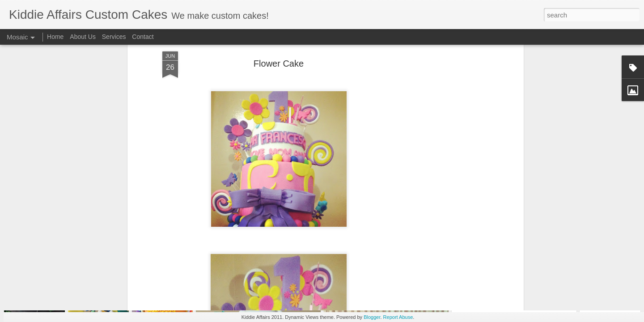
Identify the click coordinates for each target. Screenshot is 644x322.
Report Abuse (398, 317)
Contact (143, 37)
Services (114, 37)
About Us (83, 37)
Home (55, 37)
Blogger (372, 317)
